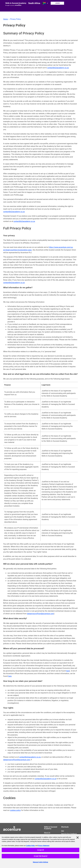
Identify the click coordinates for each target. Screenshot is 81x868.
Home (6, 19)
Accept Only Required (41, 857)
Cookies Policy (30, 847)
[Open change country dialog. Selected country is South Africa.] (45, 3)
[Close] (78, 839)
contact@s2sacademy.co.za (58, 68)
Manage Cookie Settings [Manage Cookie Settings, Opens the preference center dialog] (40, 863)
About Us (51, 835)
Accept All (40, 851)
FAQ (63, 831)
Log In (57, 3)
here (68, 671)
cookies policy (15, 810)
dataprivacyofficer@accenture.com (40, 614)
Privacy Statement (44, 847)
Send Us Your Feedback (69, 834)
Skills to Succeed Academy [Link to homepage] (16, 3)
